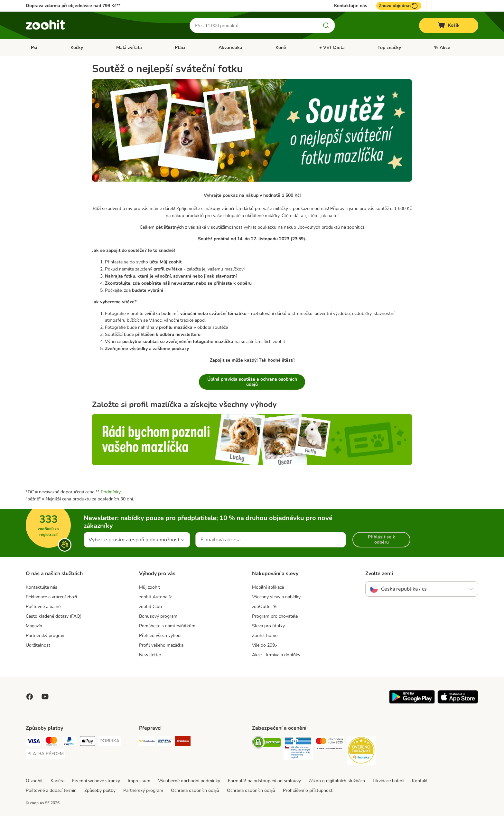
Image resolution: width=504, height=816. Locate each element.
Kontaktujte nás (351, 6)
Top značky (389, 47)
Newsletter (150, 655)
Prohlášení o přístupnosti (308, 790)
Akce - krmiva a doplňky (276, 655)
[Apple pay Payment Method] (88, 742)
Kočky (77, 47)
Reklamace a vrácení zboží (51, 597)
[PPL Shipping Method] (165, 742)
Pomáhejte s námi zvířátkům (167, 626)
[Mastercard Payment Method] (51, 742)
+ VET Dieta (332, 47)
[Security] (266, 743)
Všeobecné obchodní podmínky (189, 781)
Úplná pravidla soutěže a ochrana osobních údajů (252, 382)
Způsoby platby (100, 790)
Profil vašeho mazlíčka (161, 645)
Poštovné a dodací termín (51, 790)
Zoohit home (265, 636)
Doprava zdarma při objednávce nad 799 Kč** (73, 6)
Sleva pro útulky (268, 626)
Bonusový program (158, 616)
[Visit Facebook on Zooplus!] (30, 697)
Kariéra (57, 781)
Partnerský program (46, 636)
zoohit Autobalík (155, 597)
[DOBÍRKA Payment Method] (109, 741)
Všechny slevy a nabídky (276, 597)
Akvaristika (230, 47)
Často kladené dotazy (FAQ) (54, 616)
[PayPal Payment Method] (70, 742)
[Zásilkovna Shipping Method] (183, 742)
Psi (34, 47)
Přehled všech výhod (160, 636)
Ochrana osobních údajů (195, 790)
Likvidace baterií (388, 781)
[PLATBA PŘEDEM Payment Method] (46, 754)
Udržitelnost (38, 645)
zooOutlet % (265, 607)
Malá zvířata (129, 47)
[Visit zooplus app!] (412, 702)
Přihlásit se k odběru (382, 540)
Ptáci (180, 47)
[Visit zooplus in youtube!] (45, 697)
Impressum (139, 781)
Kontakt (420, 781)
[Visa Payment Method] (33, 742)
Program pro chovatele (275, 616)
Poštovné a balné (43, 607)
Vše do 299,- (265, 645)
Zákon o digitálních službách (337, 781)
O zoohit (34, 781)
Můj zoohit (149, 587)
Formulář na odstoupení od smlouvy (264, 781)
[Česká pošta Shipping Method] (147, 742)
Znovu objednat (399, 6)
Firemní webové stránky (96, 781)
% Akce (442, 47)
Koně (281, 47)
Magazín (34, 626)
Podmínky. (111, 492)
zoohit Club (150, 607)
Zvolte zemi (379, 574)
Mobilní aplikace (268, 587)
